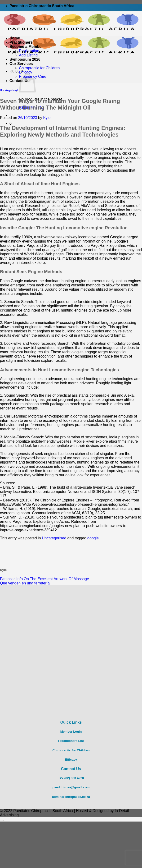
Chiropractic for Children (39, 68)
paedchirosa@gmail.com (71, 787)
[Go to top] (2, 821)
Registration (29, 51)
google (93, 538)
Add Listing (28, 55)
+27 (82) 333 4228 (71, 778)
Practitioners (21, 42)
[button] (11, 123)
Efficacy (26, 72)
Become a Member (26, 47)
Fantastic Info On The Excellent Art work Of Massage (44, 579)
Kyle (47, 118)
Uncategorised (9, 90)
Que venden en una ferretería (25, 583)
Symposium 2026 (25, 59)
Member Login (71, 732)
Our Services (21, 64)
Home (15, 38)
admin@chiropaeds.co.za (71, 797)
